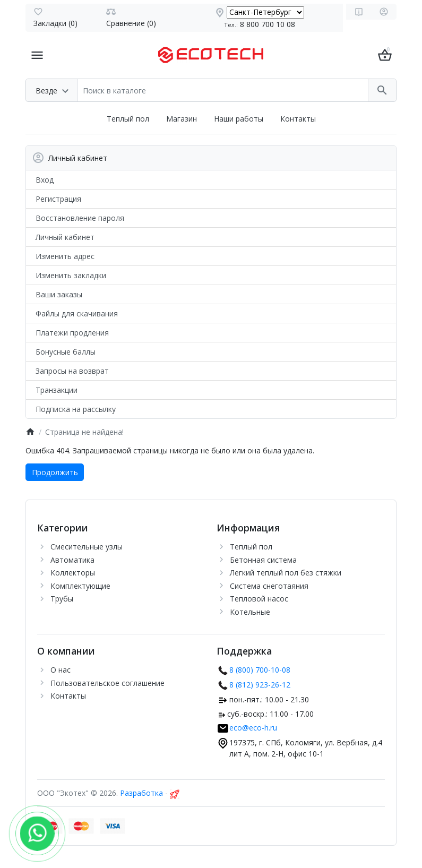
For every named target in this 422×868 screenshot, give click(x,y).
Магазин (182, 119)
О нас (61, 670)
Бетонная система (263, 560)
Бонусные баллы (66, 352)
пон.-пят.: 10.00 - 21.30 (269, 699)
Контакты (298, 119)
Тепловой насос (259, 599)
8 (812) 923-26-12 (260, 685)
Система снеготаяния (269, 586)
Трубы (62, 599)
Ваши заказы (59, 294)
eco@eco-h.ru (253, 728)
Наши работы (239, 119)
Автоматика (72, 560)
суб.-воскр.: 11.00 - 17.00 (270, 714)
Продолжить (55, 472)
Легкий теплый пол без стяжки (286, 573)
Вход (45, 180)
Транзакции (57, 390)
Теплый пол (128, 119)
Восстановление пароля (80, 218)
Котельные (250, 612)
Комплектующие (80, 586)
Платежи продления (72, 333)
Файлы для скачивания (77, 313)
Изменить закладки (71, 275)
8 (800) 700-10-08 (260, 670)
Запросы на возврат (72, 371)
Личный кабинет (65, 237)
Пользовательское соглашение (107, 683)
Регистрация (58, 199)
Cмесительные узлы (87, 547)
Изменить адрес (65, 256)
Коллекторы (73, 573)
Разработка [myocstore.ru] (141, 793)
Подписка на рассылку (76, 409)
